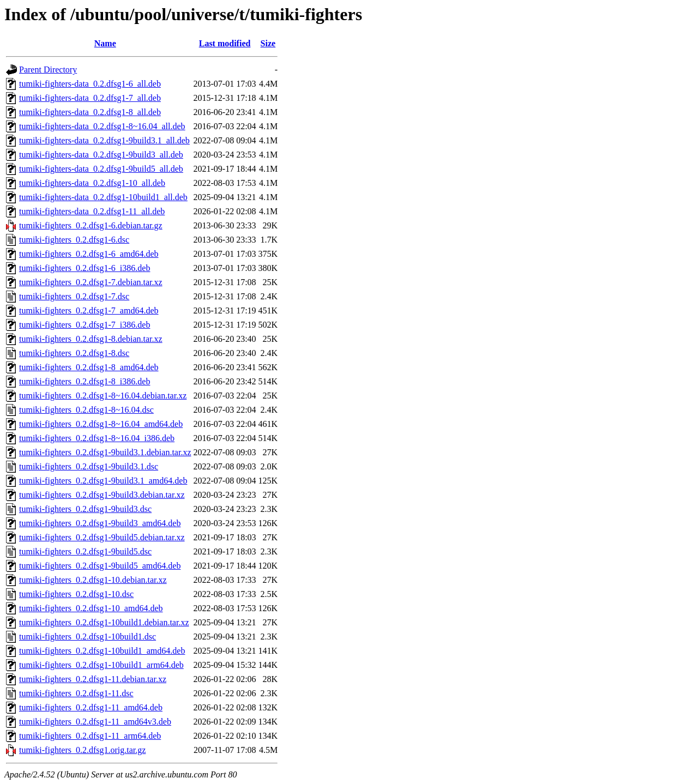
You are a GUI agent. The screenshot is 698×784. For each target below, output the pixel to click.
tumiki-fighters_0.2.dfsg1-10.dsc (76, 594)
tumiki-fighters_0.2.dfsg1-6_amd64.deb (89, 254)
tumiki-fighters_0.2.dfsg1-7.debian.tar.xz (91, 282)
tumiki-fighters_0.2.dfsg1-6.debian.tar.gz (91, 225)
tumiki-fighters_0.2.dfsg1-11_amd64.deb (91, 707)
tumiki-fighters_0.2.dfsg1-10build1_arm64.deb (101, 665)
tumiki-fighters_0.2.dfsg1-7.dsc (74, 296)
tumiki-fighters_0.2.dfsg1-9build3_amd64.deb (100, 523)
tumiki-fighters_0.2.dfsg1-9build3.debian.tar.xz (102, 495)
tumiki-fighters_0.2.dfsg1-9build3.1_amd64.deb (103, 481)
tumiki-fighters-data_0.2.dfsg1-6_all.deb (90, 84)
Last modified (225, 43)
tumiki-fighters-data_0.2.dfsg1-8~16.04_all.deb (102, 126)
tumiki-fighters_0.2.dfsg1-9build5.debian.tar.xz (102, 537)
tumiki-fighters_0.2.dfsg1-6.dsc (74, 240)
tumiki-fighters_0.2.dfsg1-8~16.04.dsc (86, 410)
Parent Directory (48, 70)
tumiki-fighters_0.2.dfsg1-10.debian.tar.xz (93, 580)
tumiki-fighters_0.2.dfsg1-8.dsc (74, 353)
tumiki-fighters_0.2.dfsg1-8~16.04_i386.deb (97, 438)
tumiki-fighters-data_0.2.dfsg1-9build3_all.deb (101, 155)
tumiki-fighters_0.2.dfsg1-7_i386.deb (85, 325)
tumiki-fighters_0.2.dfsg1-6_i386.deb (85, 268)
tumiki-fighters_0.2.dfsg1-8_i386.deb (85, 381)
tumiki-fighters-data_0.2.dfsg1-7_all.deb (90, 98)
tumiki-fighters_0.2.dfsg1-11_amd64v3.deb (95, 722)
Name (105, 43)
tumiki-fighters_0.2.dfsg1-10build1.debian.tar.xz (104, 622)
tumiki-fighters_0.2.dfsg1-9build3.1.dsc (89, 466)
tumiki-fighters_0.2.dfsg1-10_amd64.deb (91, 608)
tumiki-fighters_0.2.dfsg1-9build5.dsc (85, 551)
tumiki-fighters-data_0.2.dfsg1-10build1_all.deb (103, 197)
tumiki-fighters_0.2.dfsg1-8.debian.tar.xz (91, 339)
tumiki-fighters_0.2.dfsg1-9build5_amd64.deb (100, 566)
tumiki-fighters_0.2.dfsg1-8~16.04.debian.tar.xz (103, 396)
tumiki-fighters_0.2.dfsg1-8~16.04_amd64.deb (101, 424)
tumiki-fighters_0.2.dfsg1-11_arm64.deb (90, 736)
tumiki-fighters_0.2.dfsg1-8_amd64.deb (89, 367)
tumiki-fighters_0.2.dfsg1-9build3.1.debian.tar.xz (105, 452)
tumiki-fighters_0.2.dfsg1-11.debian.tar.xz (93, 679)
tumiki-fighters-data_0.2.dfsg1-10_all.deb (92, 183)
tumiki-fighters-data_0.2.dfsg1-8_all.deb (90, 112)
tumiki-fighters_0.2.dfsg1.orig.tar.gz (82, 750)
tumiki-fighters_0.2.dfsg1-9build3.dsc (85, 509)
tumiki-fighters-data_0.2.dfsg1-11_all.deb (92, 211)
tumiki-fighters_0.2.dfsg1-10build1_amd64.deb (102, 651)
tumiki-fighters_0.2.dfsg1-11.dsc (76, 693)
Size (268, 43)
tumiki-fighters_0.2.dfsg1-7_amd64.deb (89, 310)
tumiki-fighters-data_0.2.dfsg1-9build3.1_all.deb (104, 140)
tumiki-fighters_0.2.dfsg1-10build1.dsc (88, 637)
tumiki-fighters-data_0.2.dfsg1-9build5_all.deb (101, 169)
